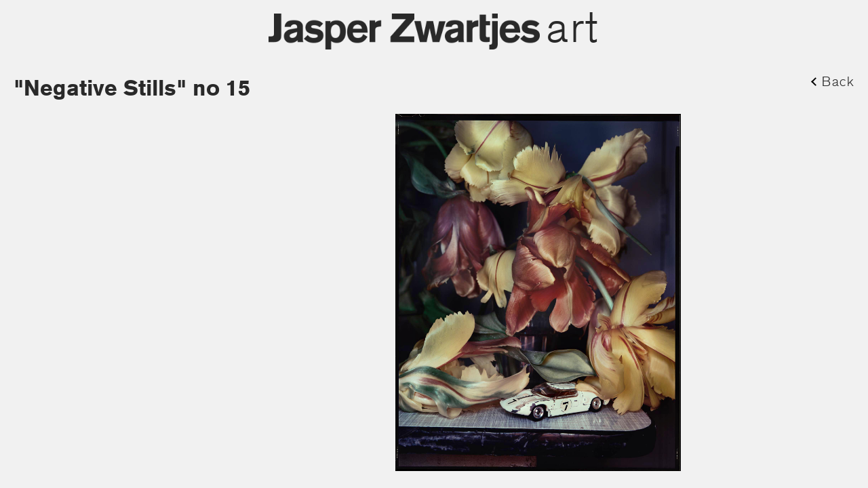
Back (838, 81)
